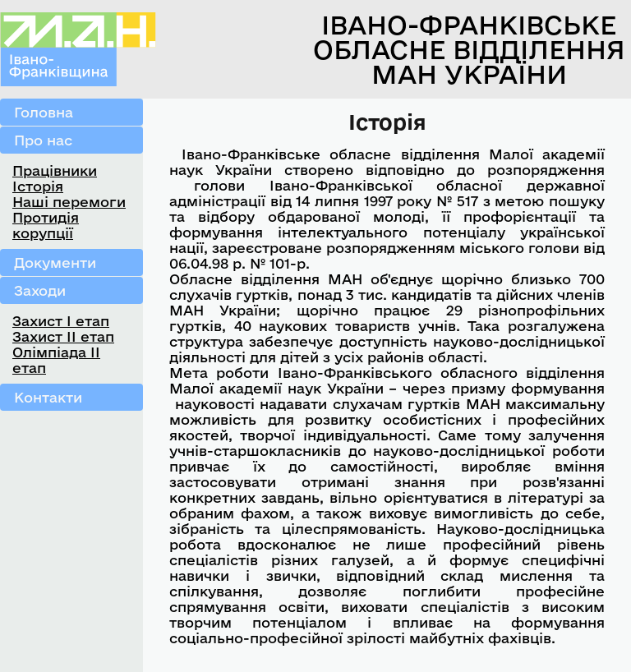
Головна (44, 112)
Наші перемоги (69, 202)
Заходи (40, 290)
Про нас (43, 140)
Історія (38, 186)
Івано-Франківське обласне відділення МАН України (469, 49)
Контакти (48, 397)
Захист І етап (61, 321)
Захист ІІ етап (63, 336)
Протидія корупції (46, 225)
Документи (55, 262)
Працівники (55, 170)
